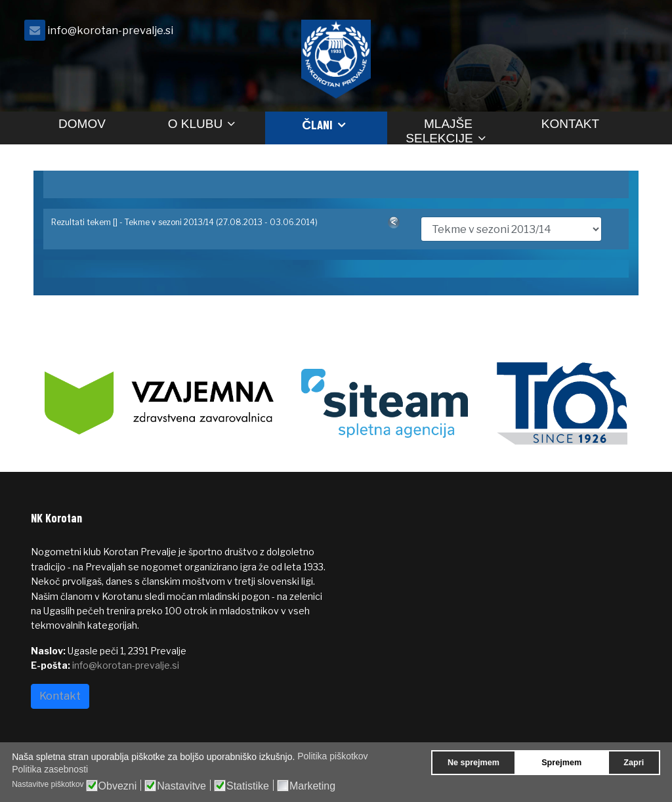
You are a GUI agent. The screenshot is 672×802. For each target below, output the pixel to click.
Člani (317, 124)
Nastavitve (181, 786)
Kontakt (570, 124)
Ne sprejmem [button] (473, 763)
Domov (82, 124)
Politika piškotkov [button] (332, 756)
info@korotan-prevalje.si (110, 30)
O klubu (195, 124)
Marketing (312, 786)
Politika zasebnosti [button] (50, 769)
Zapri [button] (634, 763)
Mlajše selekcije (439, 131)
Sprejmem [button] (561, 763)
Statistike (248, 786)
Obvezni (118, 786)
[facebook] (625, 34)
